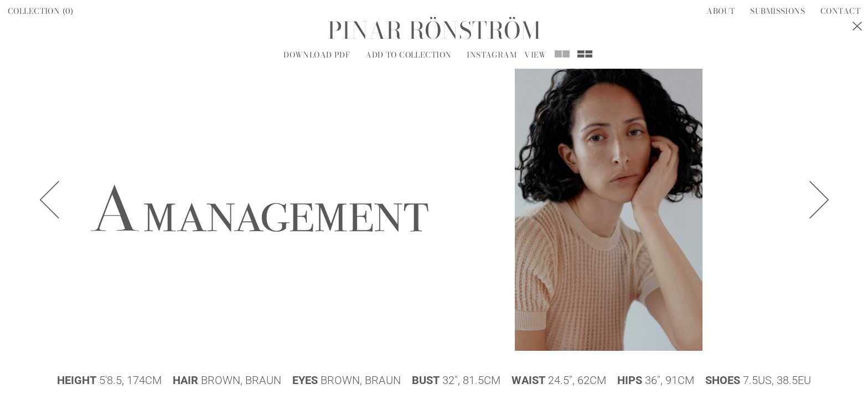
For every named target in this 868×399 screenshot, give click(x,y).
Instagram (492, 55)
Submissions (777, 11)
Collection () (41, 11)
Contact (840, 11)
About (720, 11)
